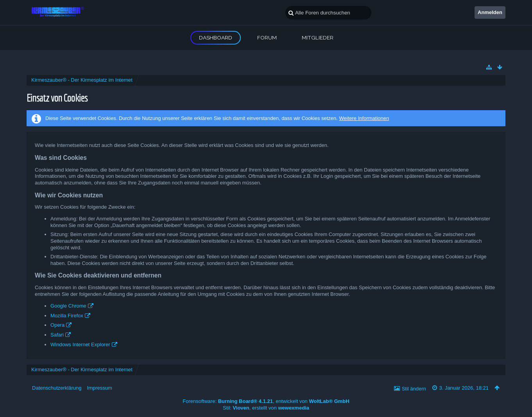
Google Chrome (68, 306)
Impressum (100, 388)
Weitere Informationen (364, 118)
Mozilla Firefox (67, 316)
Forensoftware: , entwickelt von (266, 401)
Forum (267, 38)
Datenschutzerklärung (57, 388)
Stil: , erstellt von (266, 408)
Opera (57, 325)
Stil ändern (414, 389)
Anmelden (490, 12)
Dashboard (216, 38)
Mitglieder (318, 38)
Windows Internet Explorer (80, 345)
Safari (57, 335)
